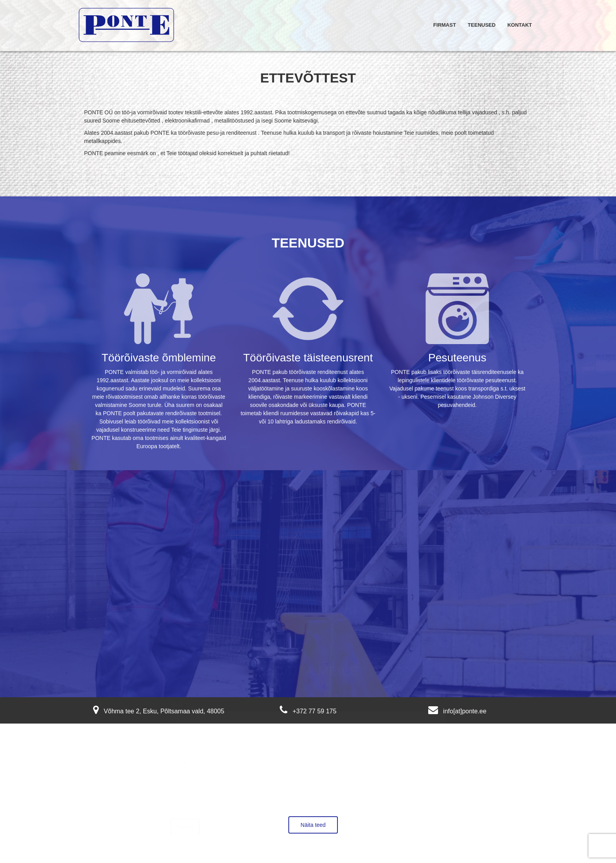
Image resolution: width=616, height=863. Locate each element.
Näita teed (313, 825)
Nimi (178, 697)
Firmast (445, 25)
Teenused (482, 25)
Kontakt (520, 25)
